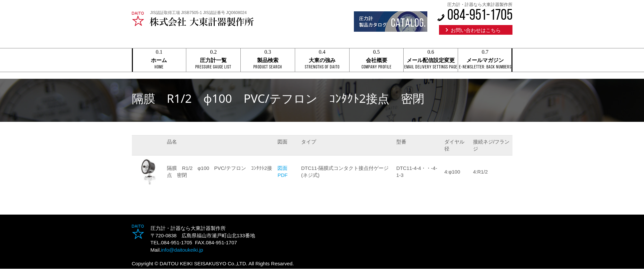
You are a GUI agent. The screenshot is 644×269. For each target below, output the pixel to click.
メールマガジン (485, 60)
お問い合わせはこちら (476, 30)
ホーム (159, 60)
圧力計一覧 (213, 60)
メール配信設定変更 (431, 60)
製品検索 (268, 60)
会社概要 (377, 60)
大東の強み (322, 60)
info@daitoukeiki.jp (182, 250)
